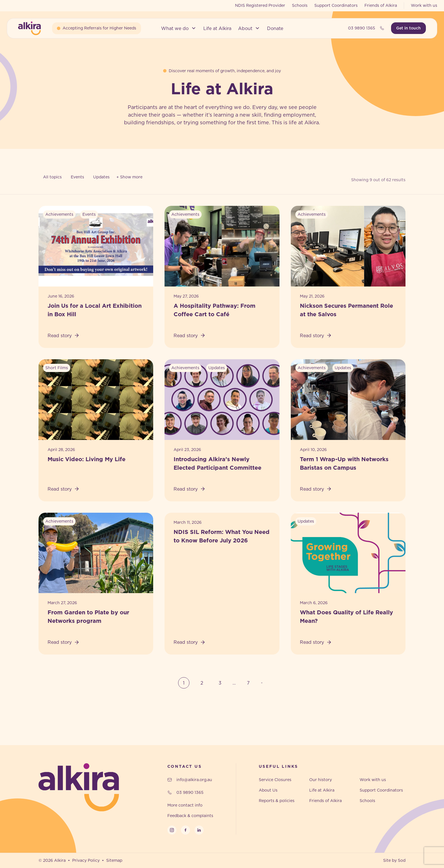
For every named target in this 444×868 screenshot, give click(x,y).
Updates (101, 177)
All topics (52, 177)
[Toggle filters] (129, 177)
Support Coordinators (336, 5)
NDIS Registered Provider (260, 5)
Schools (300, 5)
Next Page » (263, 683)
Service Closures (275, 780)
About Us (268, 790)
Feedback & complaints (190, 816)
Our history (321, 780)
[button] (179, 28)
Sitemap (114, 860)
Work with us (424, 5)
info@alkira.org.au (190, 780)
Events (77, 177)
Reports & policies (277, 801)
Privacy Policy (86, 860)
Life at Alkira (322, 790)
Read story (64, 335)
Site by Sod (394, 860)
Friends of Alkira (381, 5)
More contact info (185, 805)
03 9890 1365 (366, 28)
